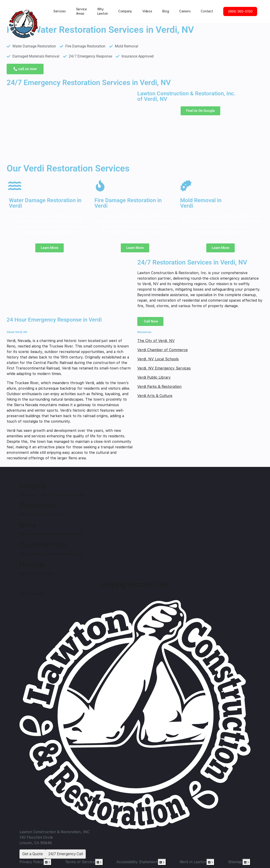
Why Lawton (103, 11)
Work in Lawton (193, 862)
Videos (147, 11)
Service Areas (81, 11)
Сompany (125, 11)
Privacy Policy (31, 862)
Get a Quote (33, 854)
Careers (185, 11)
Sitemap (235, 862)
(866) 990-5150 (240, 11)
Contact (207, 11)
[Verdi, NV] (70, 125)
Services (60, 11)
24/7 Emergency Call (66, 854)
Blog (166, 11)
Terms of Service (80, 862)
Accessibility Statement (137, 862)
